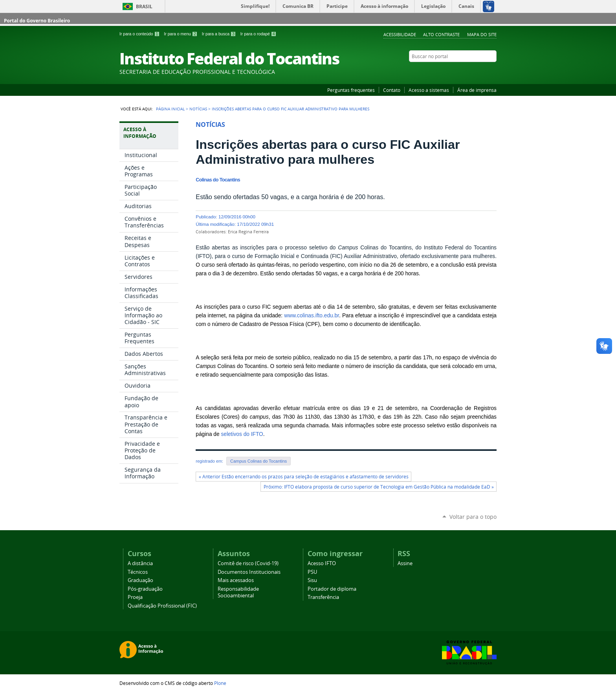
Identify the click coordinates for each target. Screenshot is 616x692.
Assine (405, 563)
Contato (392, 90)
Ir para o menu (181, 34)
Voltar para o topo (473, 517)
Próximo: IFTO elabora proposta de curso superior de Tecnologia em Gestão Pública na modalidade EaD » (379, 487)
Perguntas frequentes (351, 90)
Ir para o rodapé (258, 34)
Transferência (323, 597)
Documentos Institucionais (249, 572)
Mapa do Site (482, 34)
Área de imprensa (477, 90)
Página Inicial (170, 109)
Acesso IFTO (322, 563)
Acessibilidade (400, 34)
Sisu (312, 580)
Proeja (135, 597)
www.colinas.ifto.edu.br (312, 316)
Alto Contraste (441, 34)
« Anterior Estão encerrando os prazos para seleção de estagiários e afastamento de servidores (304, 477)
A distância (140, 563)
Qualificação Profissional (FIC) (162, 606)
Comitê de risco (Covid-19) (248, 563)
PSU (312, 572)
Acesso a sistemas (429, 90)
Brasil (144, 6)
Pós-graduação (145, 589)
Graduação (140, 580)
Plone (220, 683)
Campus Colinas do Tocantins (258, 461)
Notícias (198, 109)
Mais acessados (236, 580)
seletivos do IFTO (242, 434)
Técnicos (138, 572)
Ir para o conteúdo (140, 34)
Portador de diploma (332, 589)
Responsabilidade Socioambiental (238, 592)
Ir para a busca (220, 34)
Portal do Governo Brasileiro (37, 21)
